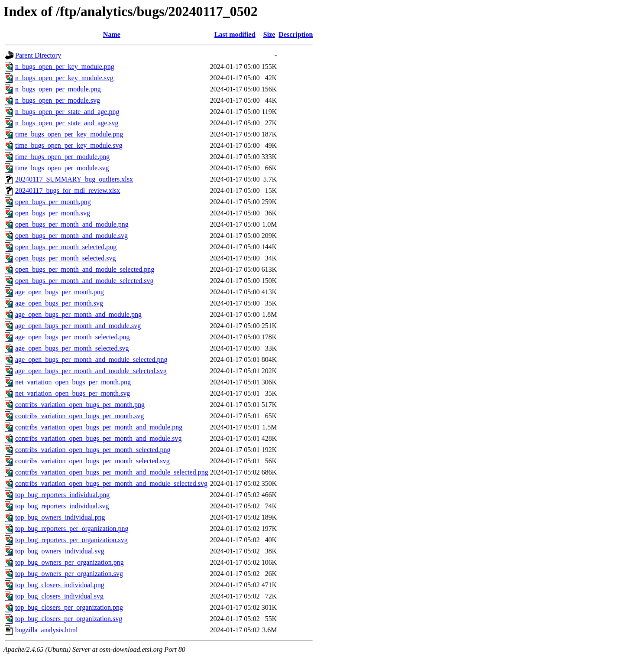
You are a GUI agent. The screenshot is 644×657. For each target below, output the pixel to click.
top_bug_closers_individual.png (60, 585)
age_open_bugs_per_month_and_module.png (78, 314)
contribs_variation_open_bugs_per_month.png (80, 405)
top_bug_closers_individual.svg (59, 596)
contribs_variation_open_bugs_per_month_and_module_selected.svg (111, 483)
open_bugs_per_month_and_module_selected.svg (84, 281)
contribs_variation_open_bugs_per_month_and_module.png (99, 427)
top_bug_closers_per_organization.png (69, 607)
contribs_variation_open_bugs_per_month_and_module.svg (98, 438)
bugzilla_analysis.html (46, 630)
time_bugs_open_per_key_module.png (69, 134)
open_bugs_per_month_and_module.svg (71, 236)
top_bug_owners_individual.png (60, 517)
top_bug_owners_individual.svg (60, 551)
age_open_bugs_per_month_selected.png (72, 337)
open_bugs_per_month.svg (53, 213)
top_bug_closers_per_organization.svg (69, 619)
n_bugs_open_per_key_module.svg (64, 78)
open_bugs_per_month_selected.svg (65, 258)
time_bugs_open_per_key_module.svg (69, 145)
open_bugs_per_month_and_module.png (72, 224)
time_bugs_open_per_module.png (62, 157)
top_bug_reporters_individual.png (62, 495)
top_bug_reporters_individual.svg (62, 506)
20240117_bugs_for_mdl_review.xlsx (68, 190)
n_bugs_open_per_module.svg (58, 100)
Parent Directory (38, 55)
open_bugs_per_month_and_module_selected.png (85, 269)
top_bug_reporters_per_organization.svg (71, 540)
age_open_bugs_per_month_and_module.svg (78, 326)
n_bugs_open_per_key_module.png (65, 67)
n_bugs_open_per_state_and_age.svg (67, 123)
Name (112, 34)
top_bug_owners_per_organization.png (70, 562)
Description (296, 34)
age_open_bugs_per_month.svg (59, 303)
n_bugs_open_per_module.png (58, 89)
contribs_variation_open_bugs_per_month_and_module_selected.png (112, 472)
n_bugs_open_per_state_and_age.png (67, 112)
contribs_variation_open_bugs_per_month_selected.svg (92, 461)
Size (269, 34)
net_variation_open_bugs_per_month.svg (73, 393)
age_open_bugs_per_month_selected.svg (72, 348)
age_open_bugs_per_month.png (60, 292)
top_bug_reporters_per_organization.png (72, 529)
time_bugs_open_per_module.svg (62, 168)
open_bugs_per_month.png (53, 202)
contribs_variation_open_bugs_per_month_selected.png (93, 450)
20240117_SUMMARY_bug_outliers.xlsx (74, 179)
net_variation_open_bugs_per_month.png (73, 382)
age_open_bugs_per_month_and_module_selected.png (91, 359)
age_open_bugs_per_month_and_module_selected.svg (91, 371)
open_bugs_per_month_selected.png (66, 247)
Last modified (235, 34)
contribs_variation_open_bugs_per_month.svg (79, 416)
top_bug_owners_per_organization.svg (69, 574)
